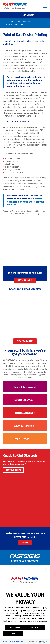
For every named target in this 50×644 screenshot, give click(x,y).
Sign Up (25, 542)
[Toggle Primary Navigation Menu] (45, 6)
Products (11, 21)
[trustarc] (42, 641)
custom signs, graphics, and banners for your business (25, 202)
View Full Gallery (25, 341)
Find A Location (25, 15)
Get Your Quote (25, 280)
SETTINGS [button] (15, 627)
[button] (46, 569)
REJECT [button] (13, 634)
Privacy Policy (8, 641)
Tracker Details (19, 641)
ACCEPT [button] (35, 627)
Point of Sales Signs (23, 21)
